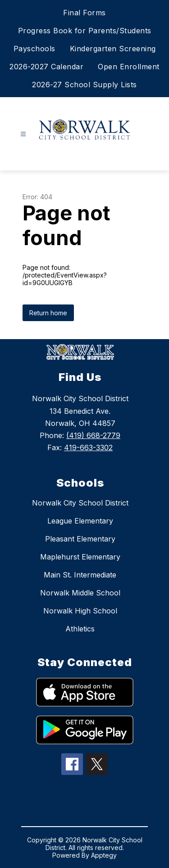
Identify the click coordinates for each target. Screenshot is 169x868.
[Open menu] (23, 134)
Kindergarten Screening (113, 49)
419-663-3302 (88, 447)
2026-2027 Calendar (46, 67)
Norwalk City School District (80, 503)
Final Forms (84, 13)
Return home (48, 313)
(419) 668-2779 (93, 435)
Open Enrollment (129, 67)
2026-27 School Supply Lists (84, 85)
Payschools (34, 49)
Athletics (80, 629)
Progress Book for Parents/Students (85, 31)
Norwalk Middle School (80, 593)
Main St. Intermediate (80, 575)
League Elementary (80, 521)
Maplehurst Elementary (80, 557)
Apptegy (104, 855)
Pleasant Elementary (80, 539)
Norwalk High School (80, 611)
